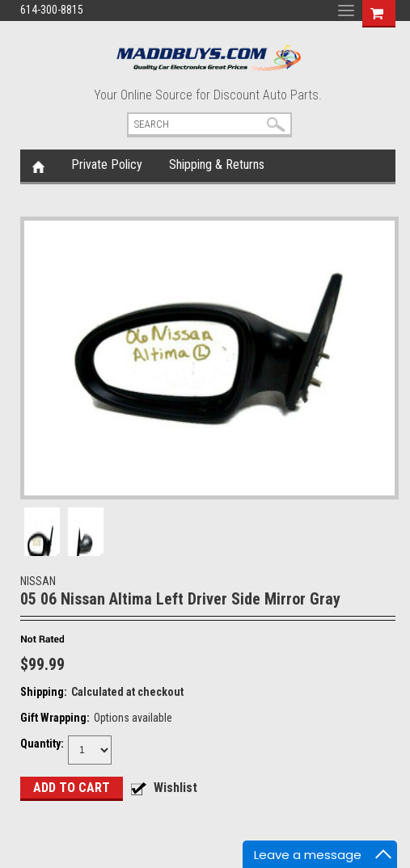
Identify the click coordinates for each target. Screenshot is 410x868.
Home (38, 166)
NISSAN (38, 581)
